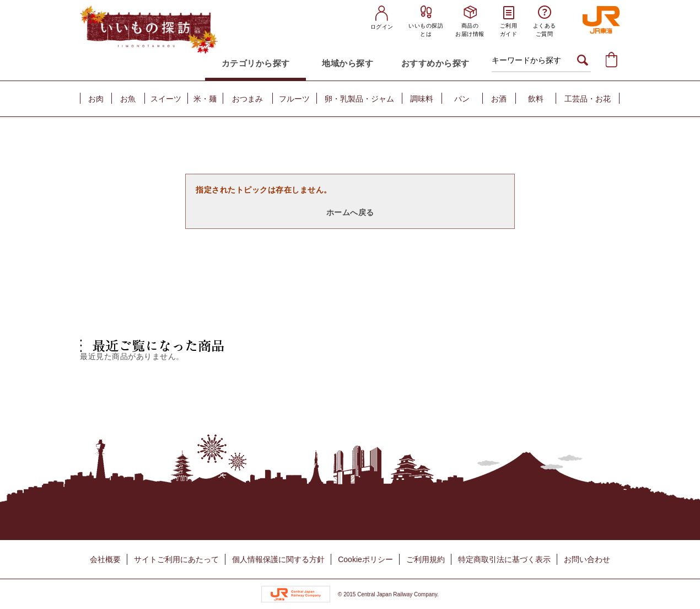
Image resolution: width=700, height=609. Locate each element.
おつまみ (247, 99)
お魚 (128, 99)
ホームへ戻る (350, 212)
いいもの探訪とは (426, 30)
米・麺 (205, 99)
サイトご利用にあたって (176, 559)
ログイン (382, 27)
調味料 (422, 99)
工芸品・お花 (588, 99)
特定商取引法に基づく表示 (504, 559)
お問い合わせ (587, 559)
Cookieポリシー (365, 559)
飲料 (536, 99)
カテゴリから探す (256, 63)
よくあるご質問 (545, 30)
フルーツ (294, 99)
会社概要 (105, 559)
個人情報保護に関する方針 (278, 559)
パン (462, 99)
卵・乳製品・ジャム (359, 99)
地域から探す (348, 63)
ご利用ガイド (509, 30)
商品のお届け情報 (470, 30)
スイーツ (166, 99)
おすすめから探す (435, 63)
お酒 (499, 99)
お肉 (96, 99)
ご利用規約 (426, 559)
